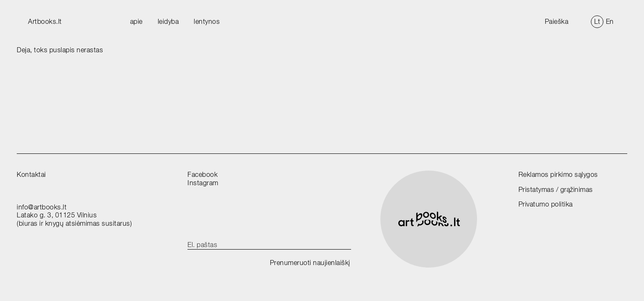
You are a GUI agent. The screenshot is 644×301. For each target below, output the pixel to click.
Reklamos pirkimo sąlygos (558, 175)
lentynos (207, 22)
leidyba (168, 22)
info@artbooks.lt (42, 207)
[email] (269, 245)
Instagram (203, 183)
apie (136, 22)
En (610, 22)
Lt (597, 22)
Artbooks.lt (45, 22)
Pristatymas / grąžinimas (556, 190)
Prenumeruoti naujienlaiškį (310, 263)
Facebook (203, 175)
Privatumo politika (546, 204)
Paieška (557, 22)
